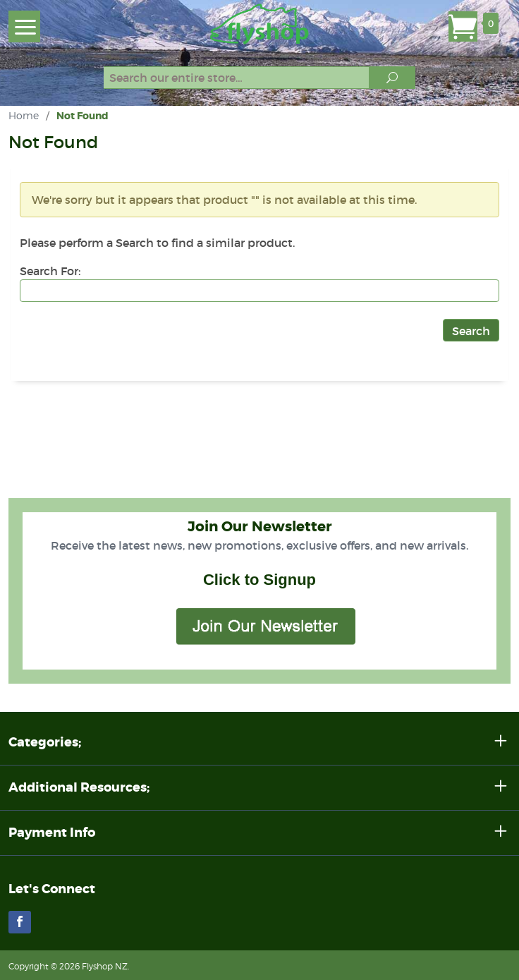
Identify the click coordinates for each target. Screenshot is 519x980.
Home (24, 115)
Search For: (50, 271)
